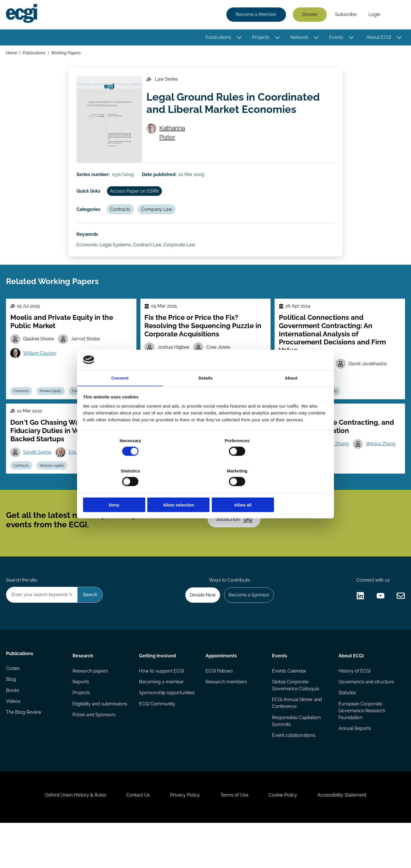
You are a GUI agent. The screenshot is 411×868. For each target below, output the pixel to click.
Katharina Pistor (174, 138)
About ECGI (378, 38)
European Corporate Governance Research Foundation (361, 746)
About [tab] (291, 394)
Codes (14, 704)
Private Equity (53, 408)
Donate (309, 15)
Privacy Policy (184, 837)
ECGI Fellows (219, 704)
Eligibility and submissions (100, 739)
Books (14, 727)
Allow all (288, 490)
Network (298, 38)
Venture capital (55, 486)
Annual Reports (354, 764)
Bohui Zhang (337, 464)
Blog (12, 716)
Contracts (122, 216)
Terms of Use (235, 837)
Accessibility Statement (348, 837)
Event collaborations (293, 771)
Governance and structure (366, 716)
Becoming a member (162, 716)
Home (12, 54)
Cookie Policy (287, 837)
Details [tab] (205, 394)
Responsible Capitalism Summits (296, 756)
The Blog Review (25, 750)
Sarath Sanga (39, 472)
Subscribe (345, 15)
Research (83, 688)
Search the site (22, 611)
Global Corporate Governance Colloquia (295, 719)
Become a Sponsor (247, 626)
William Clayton (41, 369)
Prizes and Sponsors (95, 750)
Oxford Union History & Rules (69, 837)
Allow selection (205, 490)
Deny (123, 490)
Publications (217, 38)
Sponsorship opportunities (167, 727)
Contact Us (134, 837)
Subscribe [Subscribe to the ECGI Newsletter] (236, 545)
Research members (226, 716)
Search (395, 15)
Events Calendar (289, 704)
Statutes (347, 727)
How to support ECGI (162, 704)
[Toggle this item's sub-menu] (238, 38)
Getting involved (158, 688)
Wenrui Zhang (384, 464)
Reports (81, 716)
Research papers (91, 704)
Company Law (160, 216)
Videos (14, 739)
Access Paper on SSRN (137, 196)
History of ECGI (354, 704)
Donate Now (200, 626)
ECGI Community (157, 739)
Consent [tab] (120, 394)
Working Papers (67, 54)
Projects (260, 38)
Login (373, 15)
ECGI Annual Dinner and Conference (297, 738)
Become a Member (255, 15)
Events (335, 38)
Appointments (221, 688)
